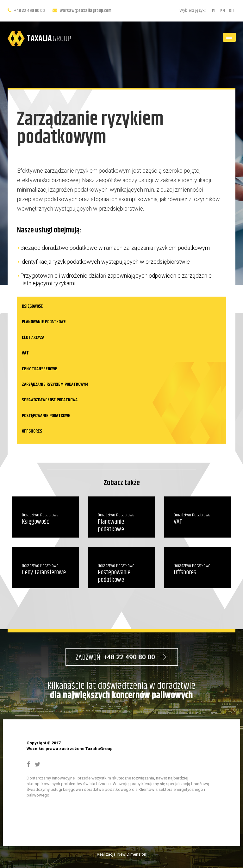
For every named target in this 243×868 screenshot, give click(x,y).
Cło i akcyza (33, 338)
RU (231, 11)
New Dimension (132, 854)
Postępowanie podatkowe (46, 416)
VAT (25, 353)
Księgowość (32, 306)
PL (214, 11)
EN (223, 11)
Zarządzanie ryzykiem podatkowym (55, 384)
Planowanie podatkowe (44, 322)
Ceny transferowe (40, 369)
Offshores (32, 431)
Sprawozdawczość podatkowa (50, 400)
